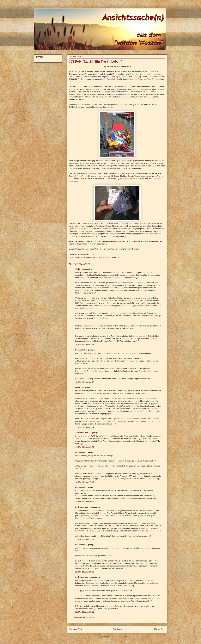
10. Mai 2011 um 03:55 (85, 345)
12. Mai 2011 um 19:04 (85, 539)
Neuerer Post (76, 629)
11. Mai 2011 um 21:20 (85, 447)
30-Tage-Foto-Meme (84, 257)
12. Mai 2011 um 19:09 (85, 572)
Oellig (78, 269)
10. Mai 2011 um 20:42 (85, 382)
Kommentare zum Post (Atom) (122, 637)
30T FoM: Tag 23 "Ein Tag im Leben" (95, 62)
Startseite (118, 629)
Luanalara (80, 350)
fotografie (97, 257)
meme (104, 257)
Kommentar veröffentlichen (83, 617)
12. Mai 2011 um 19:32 (85, 612)
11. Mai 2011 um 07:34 (85, 427)
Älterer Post (159, 629)
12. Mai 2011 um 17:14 (85, 482)
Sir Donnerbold (82, 433)
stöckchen (116, 257)
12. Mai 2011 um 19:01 (85, 502)
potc (109, 257)
